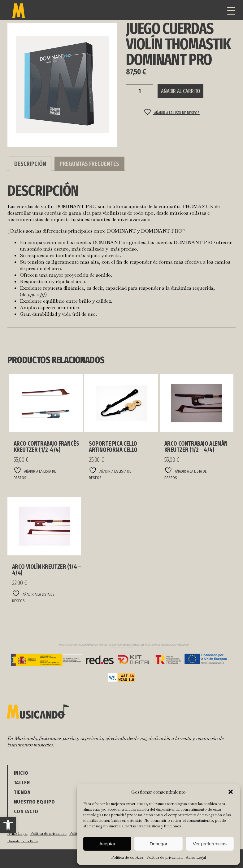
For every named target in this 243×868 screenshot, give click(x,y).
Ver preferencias (210, 844)
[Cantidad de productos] (140, 91)
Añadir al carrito (180, 91)
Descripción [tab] (30, 164)
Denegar (158, 844)
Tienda (22, 792)
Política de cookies (127, 857)
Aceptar (107, 844)
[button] (8, 825)
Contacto (26, 811)
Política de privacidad (165, 857)
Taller (22, 783)
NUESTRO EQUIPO (35, 802)
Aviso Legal (196, 857)
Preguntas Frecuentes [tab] (89, 164)
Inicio (21, 773)
